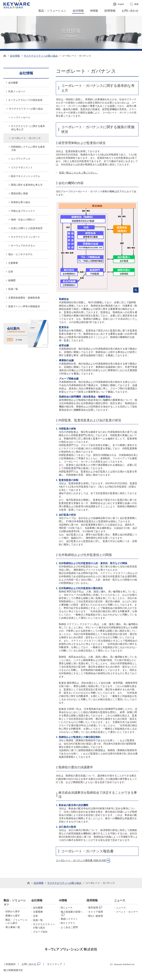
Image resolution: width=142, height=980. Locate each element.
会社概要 (13, 84)
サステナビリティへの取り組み (41, 57)
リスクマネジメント (22, 168)
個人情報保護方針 (13, 971)
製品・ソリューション (52, 11)
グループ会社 (40, 933)
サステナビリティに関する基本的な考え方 (28, 129)
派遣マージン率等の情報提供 (24, 307)
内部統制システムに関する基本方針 (28, 149)
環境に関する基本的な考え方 (27, 186)
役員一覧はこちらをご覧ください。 (79, 174)
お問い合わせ (130, 11)
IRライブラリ (68, 924)
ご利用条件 (10, 965)
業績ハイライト (69, 920)
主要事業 (13, 264)
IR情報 (94, 11)
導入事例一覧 (13, 928)
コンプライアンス (21, 160)
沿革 (11, 273)
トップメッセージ (21, 118)
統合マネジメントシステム (25, 177)
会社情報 (78, 11)
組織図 (12, 281)
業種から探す (13, 916)
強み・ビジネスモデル (20, 255)
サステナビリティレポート (25, 238)
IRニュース (67, 908)
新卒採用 (93, 908)
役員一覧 (13, 290)
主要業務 (38, 913)
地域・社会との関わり (23, 220)
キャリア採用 (96, 913)
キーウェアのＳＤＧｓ (23, 247)
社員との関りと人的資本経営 (27, 229)
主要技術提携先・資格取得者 (24, 299)
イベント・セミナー (127, 913)
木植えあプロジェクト (23, 212)
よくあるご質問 (69, 928)
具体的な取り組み (21, 203)
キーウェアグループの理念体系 (25, 101)
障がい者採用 (96, 917)
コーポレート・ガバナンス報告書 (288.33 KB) (81, 861)
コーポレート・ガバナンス (26, 139)
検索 (136, 4)
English (121, 4)
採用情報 (110, 11)
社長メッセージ (17, 92)
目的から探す (13, 912)
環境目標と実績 (19, 194)
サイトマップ (54, 965)
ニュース (120, 901)
